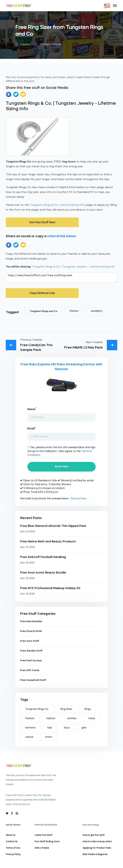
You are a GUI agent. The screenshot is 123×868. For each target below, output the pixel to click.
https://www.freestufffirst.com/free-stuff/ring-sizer (61, 277)
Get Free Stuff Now (42, 222)
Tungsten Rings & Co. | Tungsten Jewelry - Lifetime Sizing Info (73, 267)
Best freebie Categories (95, 854)
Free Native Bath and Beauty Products (48, 542)
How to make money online (97, 841)
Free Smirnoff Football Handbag (43, 557)
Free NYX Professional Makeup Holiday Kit (50, 588)
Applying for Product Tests (97, 848)
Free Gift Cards (30, 670)
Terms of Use (13, 848)
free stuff (38, 800)
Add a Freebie (42, 848)
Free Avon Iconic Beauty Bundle (43, 573)
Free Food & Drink (31, 631)
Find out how (78, 499)
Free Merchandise (31, 622)
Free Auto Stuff (30, 641)
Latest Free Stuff (43, 835)
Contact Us (12, 841)
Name (32, 409)
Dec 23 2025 (28, 532)
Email (32, 428)
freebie (52, 800)
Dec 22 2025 (28, 547)
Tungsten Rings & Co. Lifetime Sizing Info (57, 205)
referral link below (61, 236)
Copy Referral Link (42, 293)
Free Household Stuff (33, 680)
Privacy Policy (13, 854)
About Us (11, 835)
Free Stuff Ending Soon (47, 841)
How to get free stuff (94, 835)
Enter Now (61, 467)
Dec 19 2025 (27, 563)
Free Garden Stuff (31, 651)
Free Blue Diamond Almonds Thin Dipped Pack (53, 526)
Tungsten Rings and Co (44, 311)
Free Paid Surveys (31, 661)
